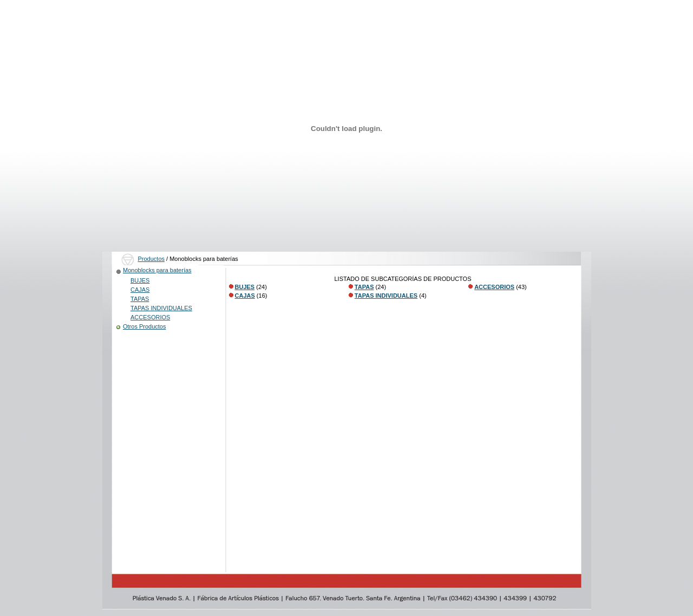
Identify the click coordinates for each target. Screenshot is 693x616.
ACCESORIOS (150, 317)
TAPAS (140, 299)
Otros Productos (144, 326)
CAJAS (140, 290)
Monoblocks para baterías (157, 270)
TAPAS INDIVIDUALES (161, 308)
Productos (152, 259)
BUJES (140, 280)
